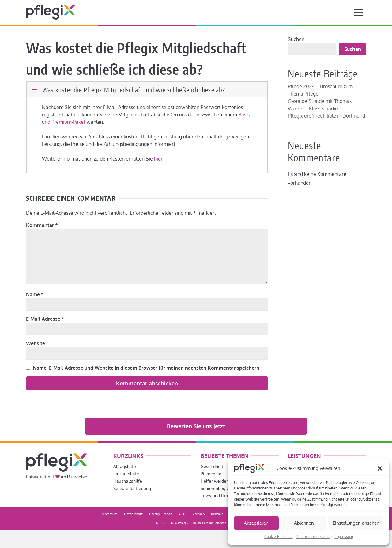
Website (36, 343)
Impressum (344, 537)
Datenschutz (133, 514)
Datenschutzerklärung (314, 537)
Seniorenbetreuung (132, 488)
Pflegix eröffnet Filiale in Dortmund (326, 116)
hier (158, 159)
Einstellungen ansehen (356, 523)
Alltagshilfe (125, 466)
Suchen (296, 39)
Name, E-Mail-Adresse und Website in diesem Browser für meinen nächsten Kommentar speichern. (147, 368)
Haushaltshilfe (128, 481)
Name (35, 294)
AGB (182, 514)
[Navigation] (358, 12)
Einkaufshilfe (126, 474)
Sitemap (198, 514)
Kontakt (217, 514)
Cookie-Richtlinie (279, 537)
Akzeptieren (256, 523)
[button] (380, 468)
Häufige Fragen (161, 514)
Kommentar (42, 225)
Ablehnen (304, 523)
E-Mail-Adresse (45, 319)
